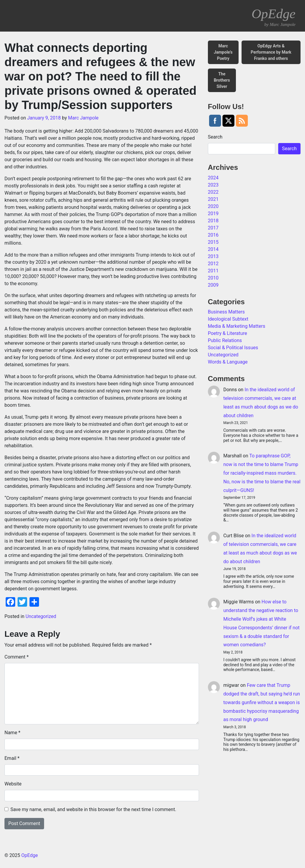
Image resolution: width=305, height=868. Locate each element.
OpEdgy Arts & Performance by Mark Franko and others (271, 52)
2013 (213, 256)
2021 (213, 199)
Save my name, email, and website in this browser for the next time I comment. (93, 809)
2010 (213, 278)
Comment (17, 657)
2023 (213, 185)
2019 (213, 213)
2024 (213, 178)
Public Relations (225, 340)
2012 (213, 264)
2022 (213, 192)
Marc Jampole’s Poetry (223, 52)
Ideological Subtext (228, 319)
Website (13, 784)
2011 (213, 271)
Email (12, 758)
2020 (213, 206)
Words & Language (228, 362)
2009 (213, 285)
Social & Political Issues (233, 348)
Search (215, 137)
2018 (213, 221)
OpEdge (274, 17)
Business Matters (226, 312)
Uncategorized (41, 616)
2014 (213, 249)
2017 (213, 228)
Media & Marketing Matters (237, 326)
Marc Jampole (83, 118)
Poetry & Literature (228, 333)
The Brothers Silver (222, 80)
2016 (213, 235)
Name (13, 733)
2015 (213, 242)
